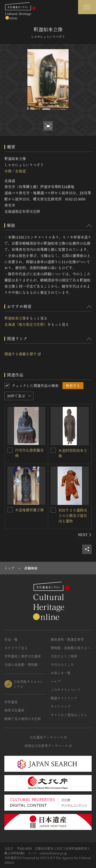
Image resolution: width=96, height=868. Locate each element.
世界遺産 (11, 702)
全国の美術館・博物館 (21, 665)
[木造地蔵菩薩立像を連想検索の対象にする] (10, 510)
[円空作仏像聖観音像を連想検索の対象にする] (10, 450)
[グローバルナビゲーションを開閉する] (87, 7)
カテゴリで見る (16, 648)
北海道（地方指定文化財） (26, 324)
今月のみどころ (62, 665)
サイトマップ (61, 706)
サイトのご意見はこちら (69, 715)
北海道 (20, 171)
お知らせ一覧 (61, 673)
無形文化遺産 (14, 710)
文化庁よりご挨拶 (64, 656)
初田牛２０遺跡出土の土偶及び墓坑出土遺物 (73, 515)
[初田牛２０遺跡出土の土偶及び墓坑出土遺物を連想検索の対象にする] (53, 510)
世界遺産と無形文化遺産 (23, 656)
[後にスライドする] (85, 535)
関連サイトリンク (64, 698)
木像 (8, 171)
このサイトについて (66, 690)
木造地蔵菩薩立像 (29, 510)
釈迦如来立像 (15, 318)
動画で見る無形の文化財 (23, 719)
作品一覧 (11, 639)
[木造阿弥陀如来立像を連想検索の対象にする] (53, 450)
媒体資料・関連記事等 (67, 639)
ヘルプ (56, 681)
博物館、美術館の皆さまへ (71, 648)
